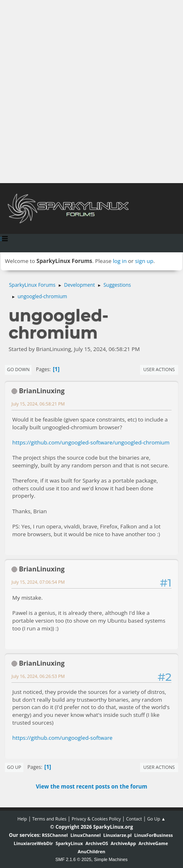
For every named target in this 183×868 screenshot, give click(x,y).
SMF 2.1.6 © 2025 (73, 859)
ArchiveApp (123, 843)
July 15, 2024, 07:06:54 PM (38, 582)
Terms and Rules (50, 819)
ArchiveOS (97, 843)
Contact (134, 819)
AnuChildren (91, 851)
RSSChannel (55, 835)
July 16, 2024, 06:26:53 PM (38, 676)
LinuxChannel (86, 835)
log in (120, 261)
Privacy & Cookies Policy (96, 819)
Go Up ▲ (156, 819)
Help (22, 819)
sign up (144, 261)
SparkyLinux (69, 843)
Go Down (18, 369)
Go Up (14, 767)
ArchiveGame (153, 843)
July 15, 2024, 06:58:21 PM (38, 404)
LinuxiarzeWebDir (34, 843)
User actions (159, 369)
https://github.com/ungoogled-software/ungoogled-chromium (91, 442)
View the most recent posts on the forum (91, 786)
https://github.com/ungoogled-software (62, 738)
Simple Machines (111, 859)
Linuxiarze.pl (117, 835)
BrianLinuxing (42, 391)
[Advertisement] (91, 92)
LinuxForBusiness (154, 835)
